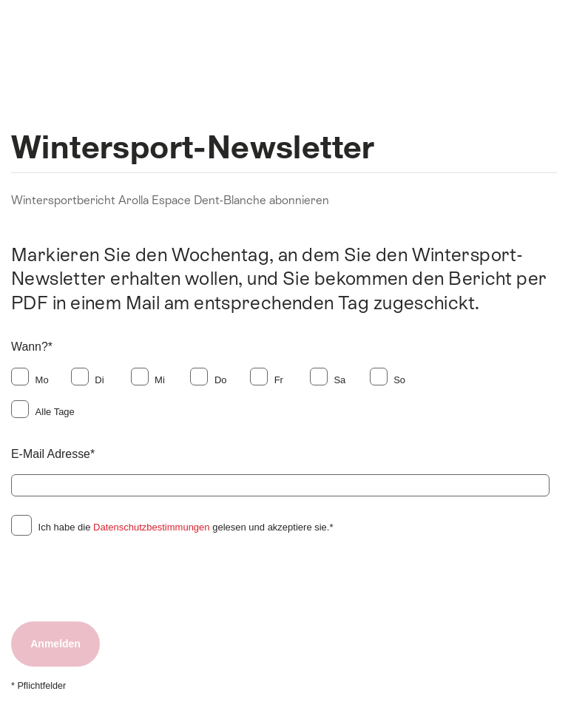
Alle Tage (55, 412)
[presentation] (124, 579)
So (399, 380)
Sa (339, 380)
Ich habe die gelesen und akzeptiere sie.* (186, 527)
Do (221, 380)
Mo (42, 380)
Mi (160, 380)
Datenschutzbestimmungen (152, 527)
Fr (279, 380)
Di (99, 380)
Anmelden (55, 644)
